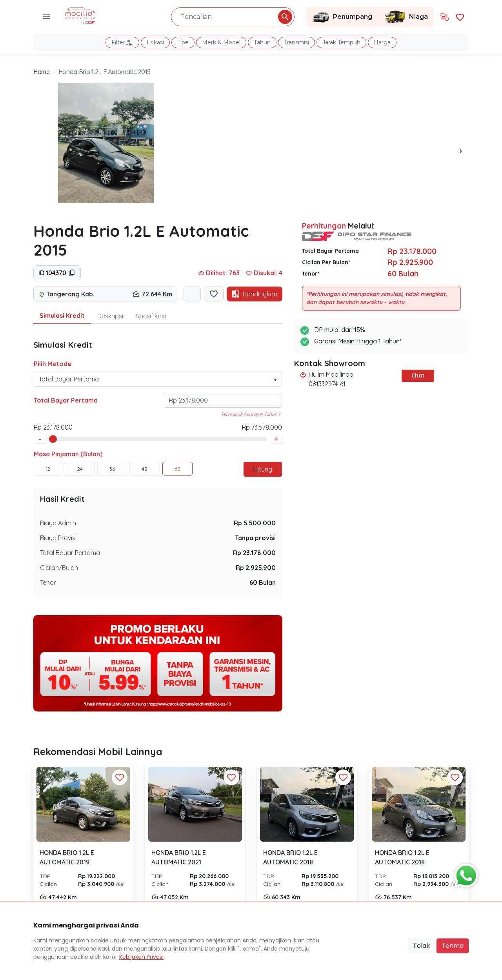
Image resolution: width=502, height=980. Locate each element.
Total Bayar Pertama (66, 400)
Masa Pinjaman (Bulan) (68, 454)
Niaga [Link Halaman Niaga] (406, 17)
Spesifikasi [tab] (151, 316)
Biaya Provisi (58, 538)
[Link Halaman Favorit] (460, 17)
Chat (418, 376)
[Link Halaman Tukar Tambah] (445, 17)
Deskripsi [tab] (110, 316)
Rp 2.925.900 (256, 568)
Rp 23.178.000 (254, 553)
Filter (122, 43)
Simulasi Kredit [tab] (62, 316)
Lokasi (155, 42)
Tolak (421, 946)
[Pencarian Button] (285, 17)
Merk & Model (221, 42)
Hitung (263, 469)
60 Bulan (263, 583)
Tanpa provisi (255, 538)
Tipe (183, 42)
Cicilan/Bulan (59, 568)
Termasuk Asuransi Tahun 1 (250, 414)
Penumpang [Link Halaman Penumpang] (342, 17)
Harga (382, 42)
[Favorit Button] (120, 777)
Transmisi (296, 42)
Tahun (262, 42)
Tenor (48, 583)
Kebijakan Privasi (141, 957)
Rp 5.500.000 (255, 523)
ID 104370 (57, 273)
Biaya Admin (58, 523)
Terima (453, 946)
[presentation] (461, 151)
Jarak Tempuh (341, 42)
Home (42, 72)
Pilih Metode (53, 364)
